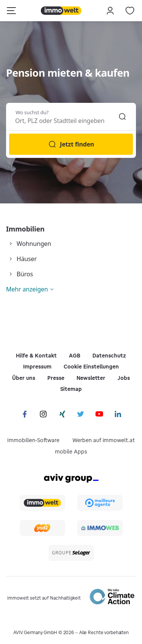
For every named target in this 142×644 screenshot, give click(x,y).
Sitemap (71, 389)
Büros (25, 274)
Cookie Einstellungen (91, 367)
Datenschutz (109, 356)
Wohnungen (34, 244)
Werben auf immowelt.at (104, 440)
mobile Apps (71, 452)
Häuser (27, 259)
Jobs (124, 378)
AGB (75, 356)
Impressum (37, 367)
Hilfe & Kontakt (36, 356)
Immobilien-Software (33, 440)
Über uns (24, 378)
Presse (56, 378)
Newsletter (91, 378)
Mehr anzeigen (27, 289)
